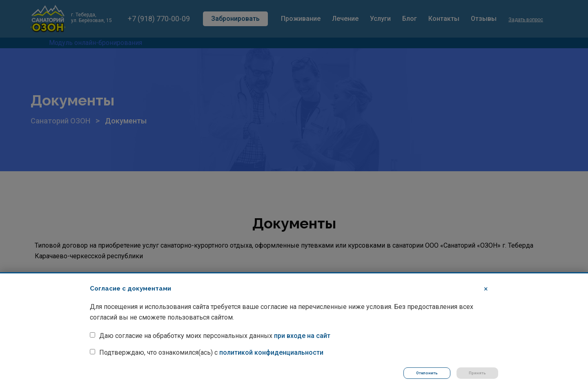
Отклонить (427, 373)
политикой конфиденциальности (271, 352)
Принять (477, 373)
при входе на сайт (302, 335)
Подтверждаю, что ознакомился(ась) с (211, 352)
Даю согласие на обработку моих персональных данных (215, 335)
